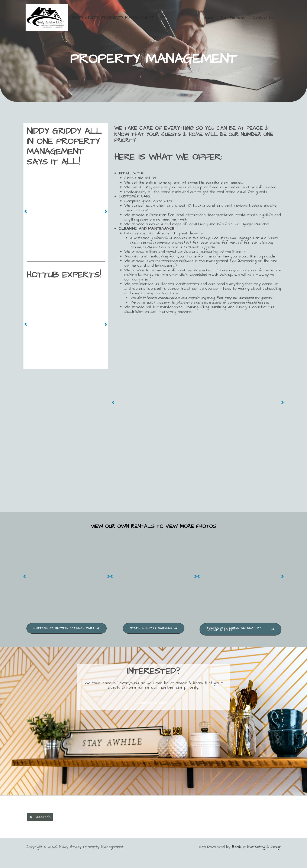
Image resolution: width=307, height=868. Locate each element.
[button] (26, 211)
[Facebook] (41, 817)
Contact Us (263, 17)
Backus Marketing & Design (257, 847)
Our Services (233, 17)
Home (208, 17)
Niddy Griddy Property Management (113, 18)
